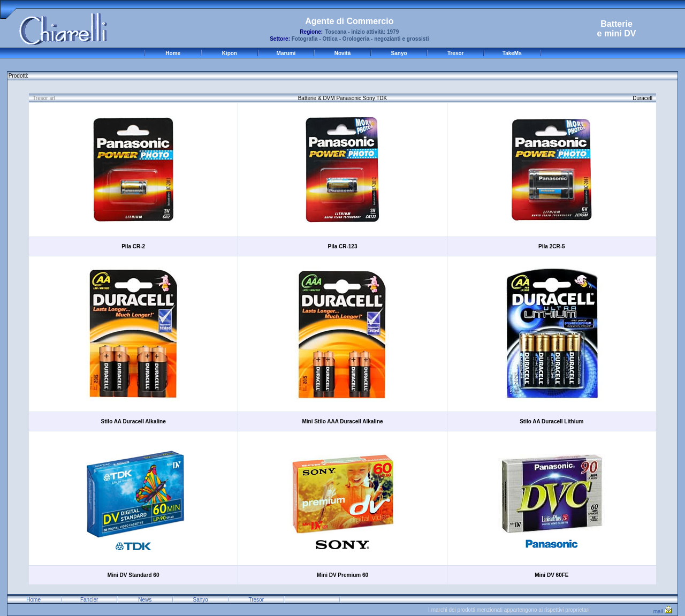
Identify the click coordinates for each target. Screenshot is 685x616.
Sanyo (399, 53)
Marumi (286, 53)
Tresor (456, 53)
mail (663, 611)
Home (173, 53)
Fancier (89, 600)
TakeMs (512, 53)
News (145, 600)
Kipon (230, 53)
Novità (343, 53)
